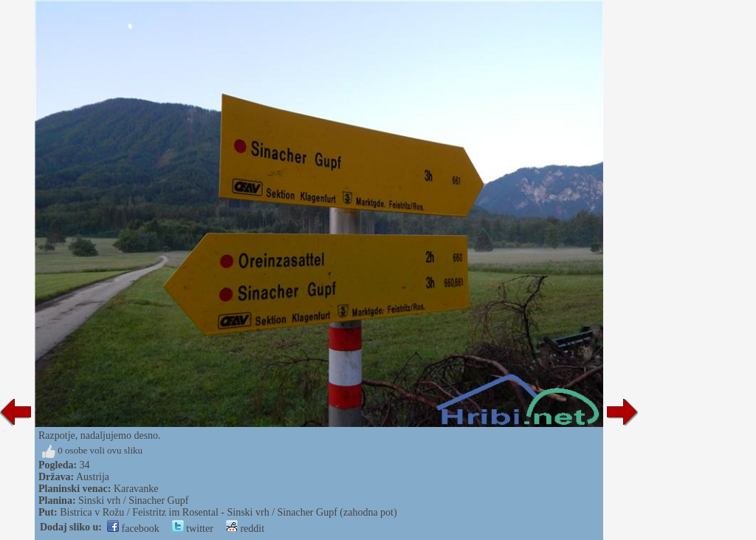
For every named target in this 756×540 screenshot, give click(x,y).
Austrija (93, 477)
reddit (245, 529)
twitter (193, 529)
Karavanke (136, 489)
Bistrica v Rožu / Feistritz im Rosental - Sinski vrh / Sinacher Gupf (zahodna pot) (228, 512)
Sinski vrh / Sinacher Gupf (133, 500)
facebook (133, 529)
